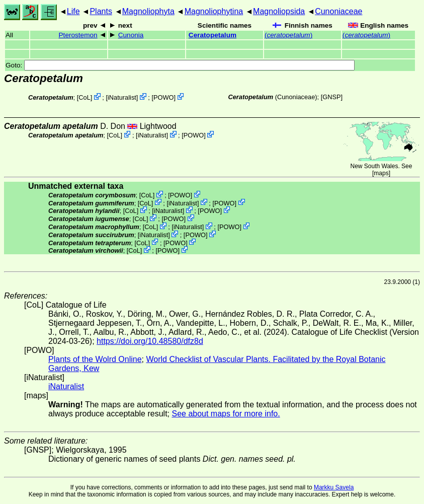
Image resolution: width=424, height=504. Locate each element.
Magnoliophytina (214, 11)
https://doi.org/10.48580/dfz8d (150, 341)
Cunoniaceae (338, 11)
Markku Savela (334, 487)
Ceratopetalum (213, 35)
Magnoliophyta (148, 11)
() (288, 35)
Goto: (180, 65)
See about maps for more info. (226, 414)
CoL (84, 97)
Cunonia (131, 35)
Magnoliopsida (279, 11)
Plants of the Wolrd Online (95, 359)
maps (381, 173)
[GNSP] (332, 97)
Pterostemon (78, 35)
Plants (101, 11)
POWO (164, 97)
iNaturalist (122, 97)
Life (73, 11)
